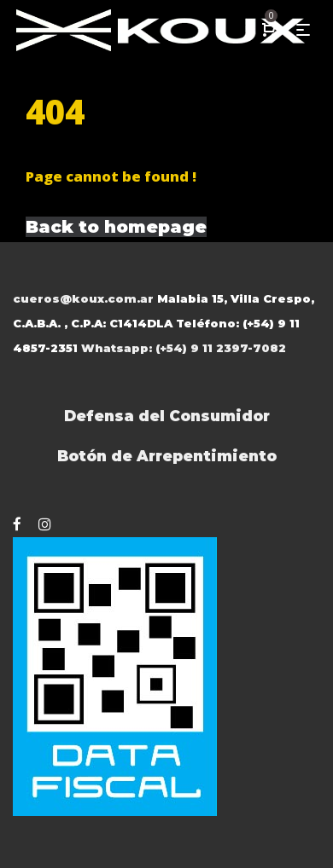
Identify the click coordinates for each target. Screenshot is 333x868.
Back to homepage (116, 227)
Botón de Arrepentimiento (167, 456)
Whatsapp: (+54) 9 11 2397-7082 (184, 348)
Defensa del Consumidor (167, 416)
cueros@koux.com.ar (83, 298)
